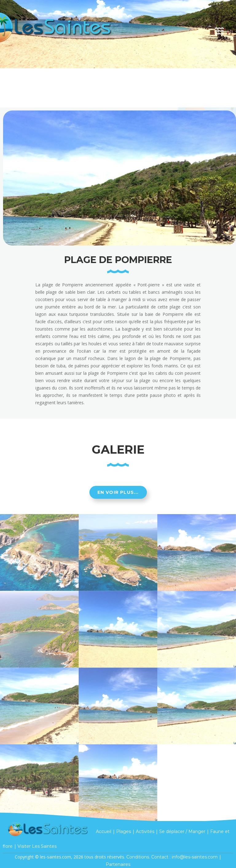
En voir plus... (118, 492)
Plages (124, 831)
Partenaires (118, 864)
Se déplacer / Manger (182, 831)
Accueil (104, 831)
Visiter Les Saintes (37, 846)
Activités (145, 831)
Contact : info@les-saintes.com (184, 857)
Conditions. (138, 857)
